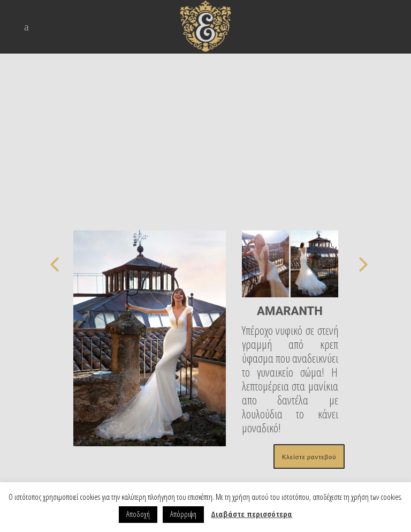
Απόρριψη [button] (183, 514)
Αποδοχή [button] (138, 514)
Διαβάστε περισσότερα (252, 514)
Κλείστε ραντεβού (309, 456)
